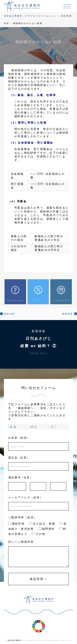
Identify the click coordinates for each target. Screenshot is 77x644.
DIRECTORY (66, 640)
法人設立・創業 (42, 524)
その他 (38, 534)
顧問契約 (47, 529)
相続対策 (16, 524)
